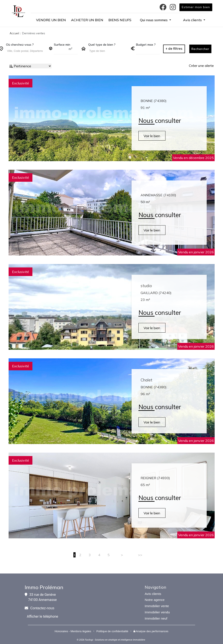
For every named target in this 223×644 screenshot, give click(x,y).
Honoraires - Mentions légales (73, 631)
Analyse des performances (151, 631)
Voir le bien (153, 136)
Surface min (62, 45)
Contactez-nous (42, 608)
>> (140, 555)
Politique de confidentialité (112, 631)
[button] (155, 20)
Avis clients (153, 594)
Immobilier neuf (156, 618)
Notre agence (155, 600)
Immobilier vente (157, 606)
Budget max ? (146, 45)
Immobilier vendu (157, 612)
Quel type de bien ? (102, 45)
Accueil (14, 33)
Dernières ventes (34, 33)
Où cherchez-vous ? (20, 45)
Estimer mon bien (196, 7)
